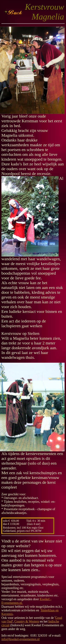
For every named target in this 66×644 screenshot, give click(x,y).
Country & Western (27, 621)
